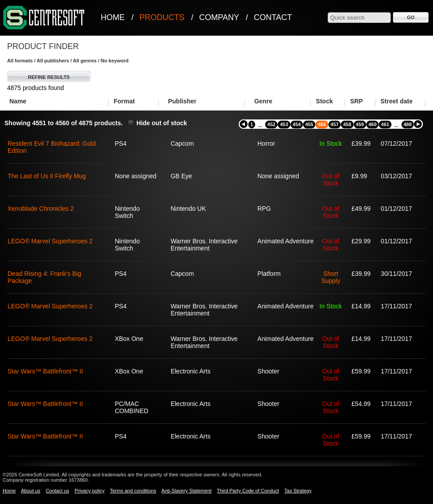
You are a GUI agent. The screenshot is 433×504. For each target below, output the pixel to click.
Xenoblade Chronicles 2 (41, 209)
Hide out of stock (162, 123)
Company (219, 17)
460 (372, 124)
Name (18, 101)
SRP (357, 101)
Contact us (58, 491)
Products (162, 17)
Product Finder (43, 46)
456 (322, 124)
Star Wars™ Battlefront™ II (45, 371)
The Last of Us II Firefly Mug (47, 176)
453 (284, 124)
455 (309, 124)
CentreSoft (44, 18)
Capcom (182, 143)
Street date (396, 101)
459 (360, 124)
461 (385, 124)
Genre (263, 101)
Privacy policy (89, 491)
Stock (324, 101)
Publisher (182, 101)
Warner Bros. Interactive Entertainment (204, 245)
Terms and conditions (133, 491)
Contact (273, 17)
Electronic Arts (190, 371)
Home (113, 17)
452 (271, 124)
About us (31, 491)
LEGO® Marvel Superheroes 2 (50, 241)
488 (408, 124)
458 (347, 124)
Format (124, 101)
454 (297, 124)
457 (335, 124)
